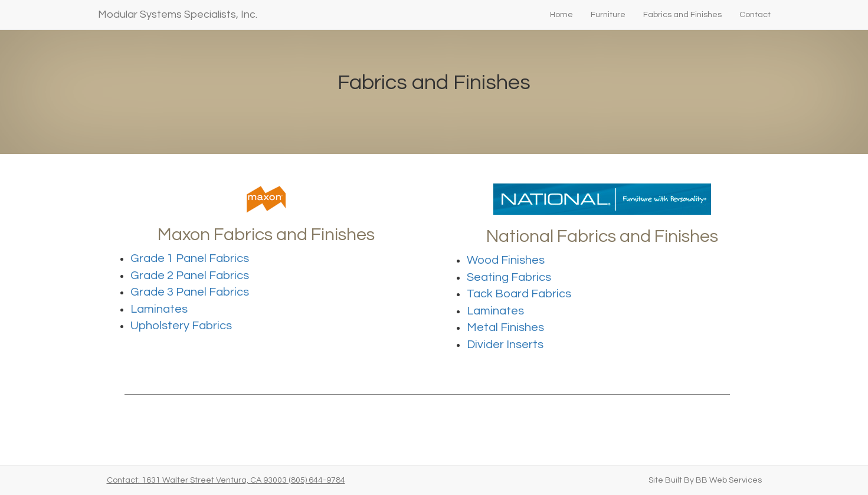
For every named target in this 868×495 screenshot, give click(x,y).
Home (561, 15)
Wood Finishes (506, 260)
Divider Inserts (505, 345)
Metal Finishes (505, 327)
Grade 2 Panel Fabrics (190, 276)
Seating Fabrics (509, 277)
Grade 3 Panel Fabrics (190, 292)
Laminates (159, 309)
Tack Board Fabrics (519, 294)
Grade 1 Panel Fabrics (190, 258)
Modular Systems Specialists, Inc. (178, 14)
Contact (755, 15)
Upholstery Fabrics (181, 326)
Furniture (608, 15)
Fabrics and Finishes (682, 15)
